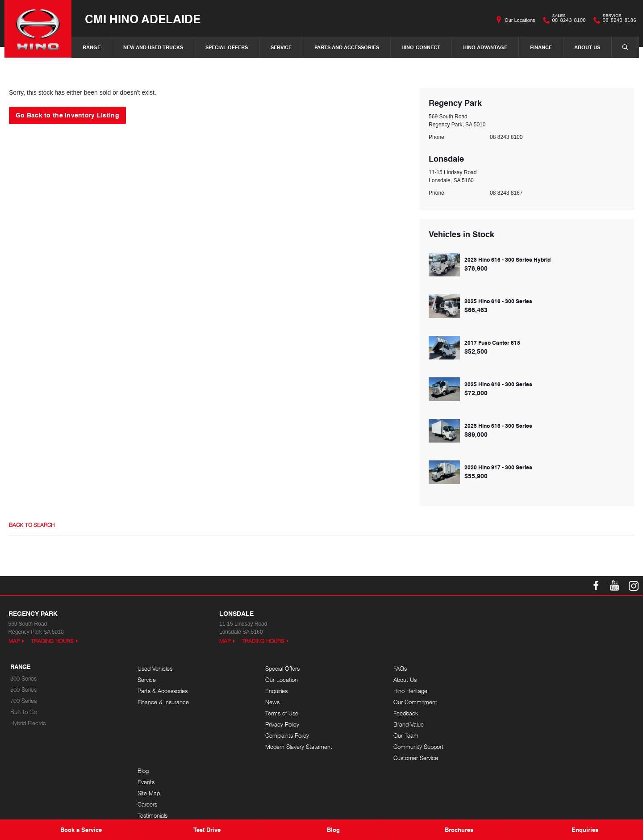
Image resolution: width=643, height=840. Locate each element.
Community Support (417, 747)
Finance (541, 47)
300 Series (23, 679)
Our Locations (520, 20)
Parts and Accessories (347, 47)
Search (621, 47)
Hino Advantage (485, 47)
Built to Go (24, 712)
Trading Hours (52, 641)
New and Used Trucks (153, 47)
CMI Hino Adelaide (143, 19)
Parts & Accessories (163, 691)
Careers (529, 702)
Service (281, 47)
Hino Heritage (409, 691)
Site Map (530, 691)
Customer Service (414, 758)
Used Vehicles (155, 669)
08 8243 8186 (618, 20)
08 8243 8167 (506, 193)
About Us (587, 47)
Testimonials (534, 713)
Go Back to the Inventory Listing (67, 115)
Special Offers (227, 47)
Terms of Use (281, 713)
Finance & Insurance (163, 702)
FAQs (398, 669)
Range (92, 47)
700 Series (23, 701)
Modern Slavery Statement (298, 747)
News (272, 702)
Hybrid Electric (28, 723)
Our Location (281, 680)
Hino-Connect (421, 47)
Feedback (404, 713)
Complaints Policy (287, 736)
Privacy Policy (282, 725)
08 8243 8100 (567, 20)
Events (527, 680)
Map (14, 641)
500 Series (23, 690)
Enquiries (276, 691)
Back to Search (32, 525)
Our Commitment (413, 702)
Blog (524, 669)
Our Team (404, 736)
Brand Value (407, 725)
